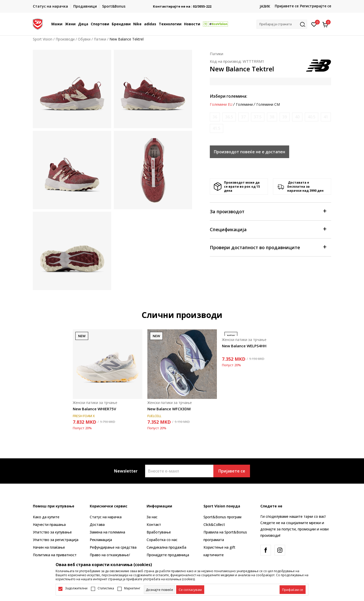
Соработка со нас (162, 540)
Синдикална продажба (166, 547)
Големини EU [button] (221, 104)
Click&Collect (214, 524)
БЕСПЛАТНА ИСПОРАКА (182, 4)
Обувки (84, 39)
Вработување (159, 532)
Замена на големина (107, 532)
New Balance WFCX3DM (169, 409)
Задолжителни (76, 588)
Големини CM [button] (268, 104)
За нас (152, 517)
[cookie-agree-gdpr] (190, 590)
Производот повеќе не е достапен (249, 152)
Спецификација (268, 229)
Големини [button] (244, 104)
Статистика (106, 588)
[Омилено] (314, 24)
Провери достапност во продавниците (268, 247)
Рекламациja (101, 540)
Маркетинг (132, 588)
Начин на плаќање (49, 547)
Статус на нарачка (106, 517)
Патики (100, 39)
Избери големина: (229, 96)
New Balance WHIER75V (94, 409)
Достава (97, 524)
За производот (268, 211)
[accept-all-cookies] (293, 590)
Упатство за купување (52, 532)
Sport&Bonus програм (222, 517)
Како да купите (46, 517)
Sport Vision (43, 39)
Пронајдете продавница (168, 555)
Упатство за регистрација (56, 540)
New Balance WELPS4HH (244, 346)
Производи (65, 39)
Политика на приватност (55, 555)
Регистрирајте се (316, 6)
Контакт (154, 524)
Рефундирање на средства (113, 547)
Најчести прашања (49, 524)
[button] (282, 24)
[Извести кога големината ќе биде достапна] (215, 117)
